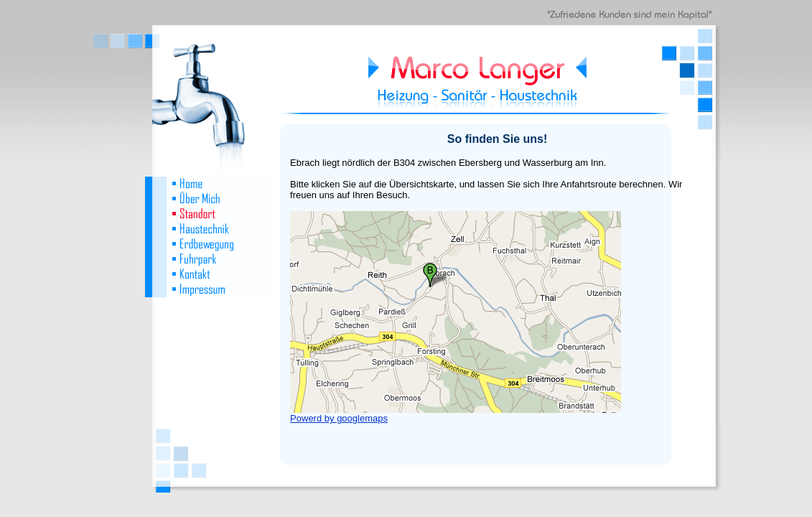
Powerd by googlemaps (339, 418)
